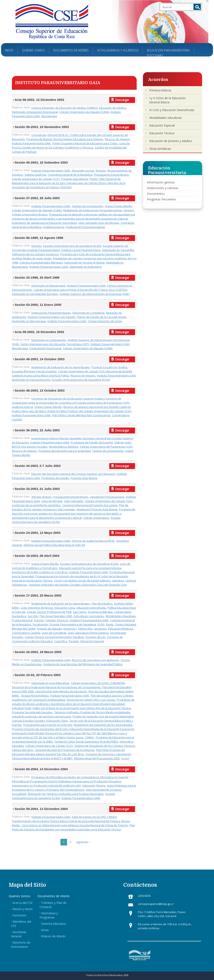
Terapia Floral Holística (35, 696)
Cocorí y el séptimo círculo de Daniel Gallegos (82, 581)
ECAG (101, 625)
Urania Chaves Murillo (118, 206)
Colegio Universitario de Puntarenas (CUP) (106, 447)
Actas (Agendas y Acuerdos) (118, 50)
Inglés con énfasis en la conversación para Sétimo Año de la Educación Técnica (82, 708)
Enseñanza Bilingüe (100, 612)
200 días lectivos (41, 497)
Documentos (156, 194)
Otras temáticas (160, 149)
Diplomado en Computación (49, 340)
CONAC (90, 737)
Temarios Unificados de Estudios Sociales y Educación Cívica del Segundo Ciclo (78, 585)
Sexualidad (19, 794)
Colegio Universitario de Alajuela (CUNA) (84, 112)
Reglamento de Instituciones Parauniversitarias (93, 210)
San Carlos (80, 612)
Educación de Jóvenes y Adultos (171, 141)
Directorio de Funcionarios (21, 945)
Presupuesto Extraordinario (111, 175)
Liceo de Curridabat (54, 633)
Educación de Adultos (113, 108)
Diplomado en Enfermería (86, 267)
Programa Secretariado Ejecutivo (32, 712)
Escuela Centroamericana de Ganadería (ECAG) (72, 246)
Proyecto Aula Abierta (74, 179)
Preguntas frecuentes (161, 199)
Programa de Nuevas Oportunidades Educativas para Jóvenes (65, 139)
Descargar (122, 100)
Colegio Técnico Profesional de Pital (49, 612)
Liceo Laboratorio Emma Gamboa (88, 633)
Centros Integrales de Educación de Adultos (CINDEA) (64, 108)
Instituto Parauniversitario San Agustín (51, 317)
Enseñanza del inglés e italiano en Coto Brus (40, 572)
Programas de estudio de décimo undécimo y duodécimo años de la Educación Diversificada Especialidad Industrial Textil (73, 704)
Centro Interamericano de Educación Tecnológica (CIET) (55, 344)
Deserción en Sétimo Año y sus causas (91, 700)
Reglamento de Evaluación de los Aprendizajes (61, 367)
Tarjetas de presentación (87, 206)
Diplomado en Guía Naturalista (50, 683)
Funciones (19, 915)
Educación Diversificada (91, 608)
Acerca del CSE (23, 903)
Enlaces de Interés (53, 936)
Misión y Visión (23, 909)
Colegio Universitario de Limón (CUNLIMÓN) (98, 683)
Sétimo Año (85, 629)
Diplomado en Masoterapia (48, 286)
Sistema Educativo (54, 924)
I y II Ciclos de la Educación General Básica (167, 100)
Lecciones (100, 629)
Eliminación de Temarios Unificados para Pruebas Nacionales (66, 794)
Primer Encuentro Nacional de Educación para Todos (85, 143)
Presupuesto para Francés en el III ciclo (48, 725)
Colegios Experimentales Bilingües (41, 263)
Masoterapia (49, 116)
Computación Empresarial (45, 348)
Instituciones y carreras (163, 188)
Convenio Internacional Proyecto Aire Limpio (90, 505)
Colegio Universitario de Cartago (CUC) (36, 179)
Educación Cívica (65, 608)
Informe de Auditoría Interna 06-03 (93, 541)
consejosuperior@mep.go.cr (156, 904)
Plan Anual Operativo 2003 (56, 616)
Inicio (9, 50)
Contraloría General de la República (70, 175)
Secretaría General (18, 934)
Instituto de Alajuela (49, 629)
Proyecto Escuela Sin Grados (109, 367)
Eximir (110, 625)
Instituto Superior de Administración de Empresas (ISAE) (94, 294)
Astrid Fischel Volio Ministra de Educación (61, 691)
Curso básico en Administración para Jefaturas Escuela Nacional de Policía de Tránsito (75, 825)
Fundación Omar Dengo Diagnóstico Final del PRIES (86, 742)
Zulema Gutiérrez (35, 175)
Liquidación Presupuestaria (107, 497)
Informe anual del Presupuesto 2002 (97, 758)
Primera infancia (160, 90)
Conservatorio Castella (26, 633)
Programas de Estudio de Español (92, 443)
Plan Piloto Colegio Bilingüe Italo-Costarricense (81, 415)
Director (101, 171)
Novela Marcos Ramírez (64, 447)
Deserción (70, 629)
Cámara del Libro (22, 750)
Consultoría (39, 135)
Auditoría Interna (54, 227)
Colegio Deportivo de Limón (105, 321)
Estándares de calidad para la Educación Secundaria (44, 223)
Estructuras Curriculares (89, 616)
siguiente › (83, 842)
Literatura (118, 581)
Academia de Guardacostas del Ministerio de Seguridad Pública (83, 664)
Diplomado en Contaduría (88, 313)
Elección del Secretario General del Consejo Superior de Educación (73, 474)
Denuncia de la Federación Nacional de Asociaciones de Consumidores (56, 687)
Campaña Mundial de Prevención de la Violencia (64, 750)
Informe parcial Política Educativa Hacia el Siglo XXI (54, 545)
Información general (161, 182)
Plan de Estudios (102, 604)
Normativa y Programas (49, 915)
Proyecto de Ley (95, 637)
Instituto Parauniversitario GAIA (31, 143)
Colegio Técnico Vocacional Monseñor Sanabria (54, 637)
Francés (39, 620)
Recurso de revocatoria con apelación (95, 660)
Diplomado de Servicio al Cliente (84, 263)
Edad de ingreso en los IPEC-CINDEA (94, 817)
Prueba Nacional (22, 620)
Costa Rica (61, 641)
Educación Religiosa (121, 629)
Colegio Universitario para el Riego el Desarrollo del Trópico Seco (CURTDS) (80, 290)
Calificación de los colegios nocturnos (35, 254)
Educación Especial (92, 641)
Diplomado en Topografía (118, 250)
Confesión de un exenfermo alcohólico (36, 505)
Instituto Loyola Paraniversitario (81, 250)
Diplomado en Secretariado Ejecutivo (35, 294)
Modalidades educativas (166, 118)
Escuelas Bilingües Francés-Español (34, 371)
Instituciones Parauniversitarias (85, 227)
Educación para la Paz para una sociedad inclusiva (90, 568)
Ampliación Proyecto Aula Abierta (97, 509)
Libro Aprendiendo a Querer (104, 790)
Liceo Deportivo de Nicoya (37, 608)
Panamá (74, 641)
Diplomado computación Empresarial (35, 112)
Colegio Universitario (96, 518)
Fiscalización (40, 625)
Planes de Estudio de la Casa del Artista (101, 317)
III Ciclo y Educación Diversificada (172, 110)
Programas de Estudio (55, 478)
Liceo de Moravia (52, 501)
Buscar (197, 7)
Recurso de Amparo (117, 139)
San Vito (33, 616)
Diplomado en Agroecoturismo (31, 380)
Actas (45, 930)
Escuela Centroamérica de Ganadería (73, 625)
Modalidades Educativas (121, 616)
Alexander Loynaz (83, 171)
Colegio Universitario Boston (30, 215)
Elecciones (155, 56)
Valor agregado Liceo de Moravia (99, 223)
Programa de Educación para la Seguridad (64, 451)
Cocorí (125, 758)
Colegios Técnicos (57, 620)
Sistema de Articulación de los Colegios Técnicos (105, 746)
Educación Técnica (94, 786)
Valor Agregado (74, 501)
